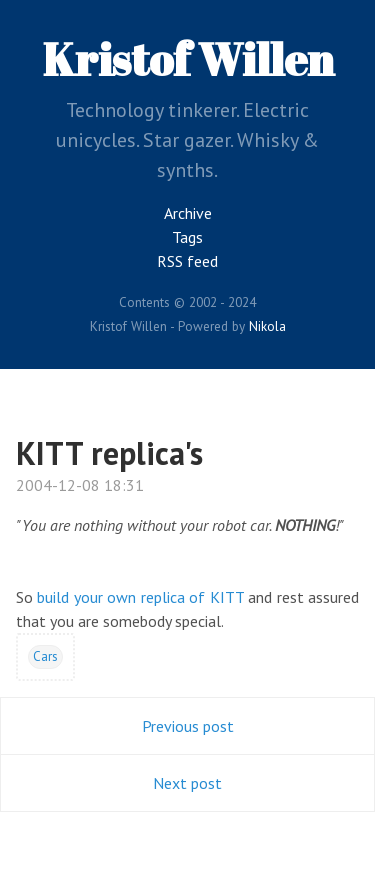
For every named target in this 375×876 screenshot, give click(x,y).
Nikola (267, 326)
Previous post (188, 726)
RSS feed (187, 261)
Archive (188, 213)
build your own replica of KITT (140, 597)
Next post (187, 783)
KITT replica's (109, 453)
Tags (187, 237)
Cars (45, 656)
